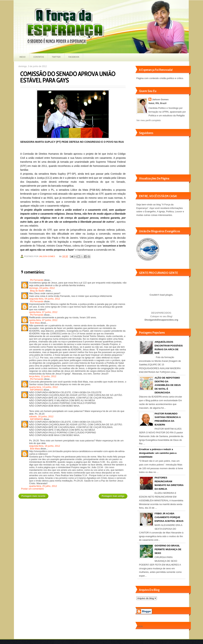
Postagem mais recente (33, 496)
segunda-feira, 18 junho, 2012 (45, 446)
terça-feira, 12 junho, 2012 (43, 376)
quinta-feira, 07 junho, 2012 (43, 312)
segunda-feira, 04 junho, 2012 (45, 299)
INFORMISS (36, 390)
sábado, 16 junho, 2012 (41, 416)
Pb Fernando (37, 280)
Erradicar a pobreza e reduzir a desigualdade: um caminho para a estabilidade (158, 453)
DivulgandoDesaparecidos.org (161, 320)
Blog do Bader (37, 291)
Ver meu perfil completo (149, 120)
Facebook (74, 57)
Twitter (56, 57)
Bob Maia (35, 323)
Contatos (39, 57)
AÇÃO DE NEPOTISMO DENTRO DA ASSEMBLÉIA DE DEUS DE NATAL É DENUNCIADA (168, 385)
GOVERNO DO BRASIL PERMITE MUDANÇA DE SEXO (168, 549)
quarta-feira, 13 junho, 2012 (43, 387)
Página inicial (74, 495)
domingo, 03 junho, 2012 (42, 288)
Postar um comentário (32, 489)
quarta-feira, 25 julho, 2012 (43, 486)
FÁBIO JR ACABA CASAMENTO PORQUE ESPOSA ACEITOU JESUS (169, 517)
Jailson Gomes (47, 256)
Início (23, 57)
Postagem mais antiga (113, 496)
